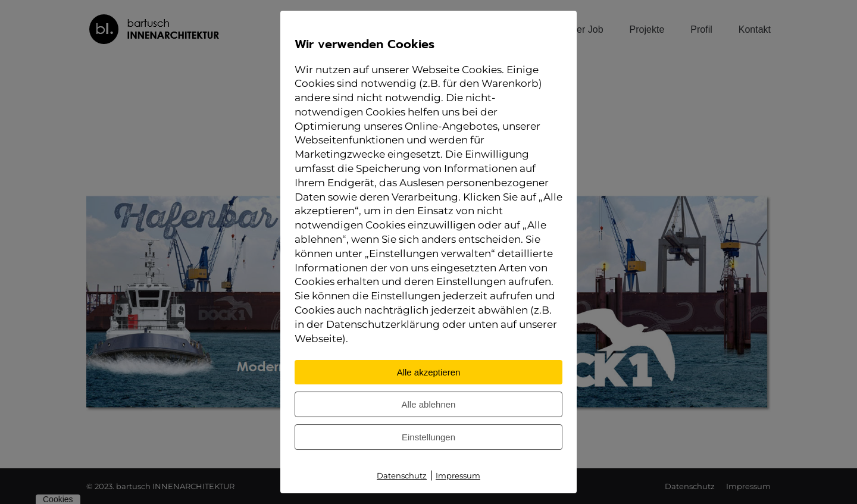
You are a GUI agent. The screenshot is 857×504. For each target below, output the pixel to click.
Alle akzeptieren (429, 372)
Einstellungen (428, 437)
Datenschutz (402, 475)
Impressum (458, 475)
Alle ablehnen (429, 404)
